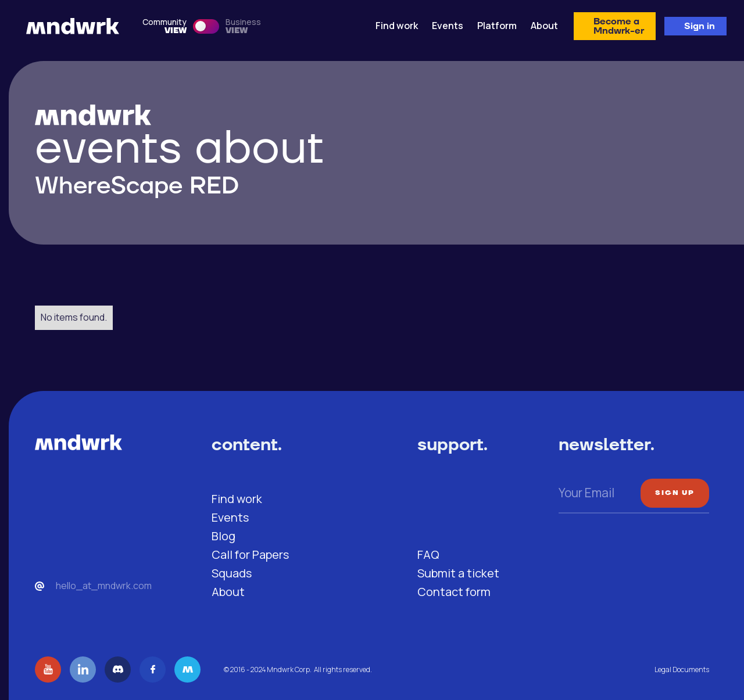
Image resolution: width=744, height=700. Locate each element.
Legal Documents (682, 670)
